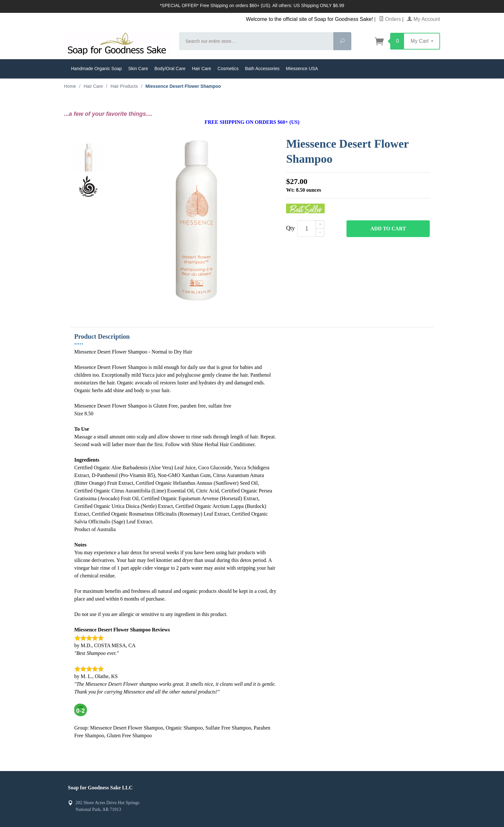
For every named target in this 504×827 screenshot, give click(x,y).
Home (70, 86)
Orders (390, 19)
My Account (423, 19)
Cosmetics (228, 69)
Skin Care (138, 69)
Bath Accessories (262, 69)
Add (388, 229)
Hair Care (202, 69)
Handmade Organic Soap (96, 69)
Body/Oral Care (170, 69)
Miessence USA (302, 69)
